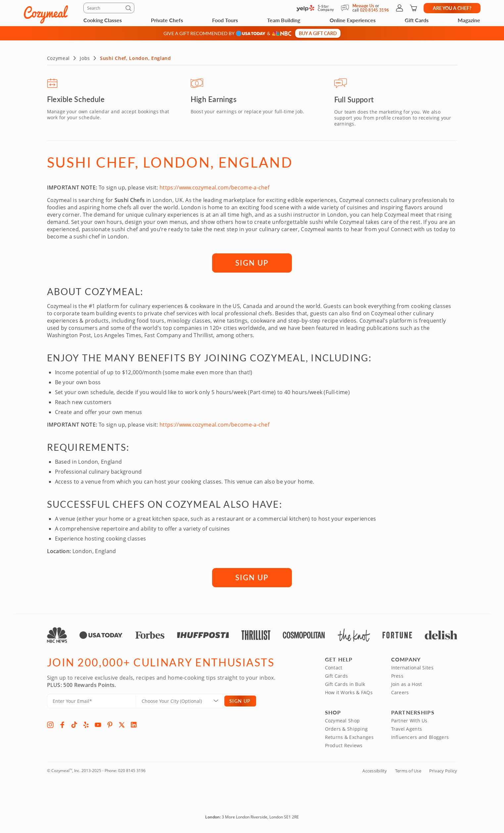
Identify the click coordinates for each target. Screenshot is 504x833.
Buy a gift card (318, 33)
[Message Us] (347, 8)
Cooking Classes (103, 20)
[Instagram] (50, 723)
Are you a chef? (452, 8)
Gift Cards (417, 20)
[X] (122, 723)
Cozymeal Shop (343, 719)
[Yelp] (86, 723)
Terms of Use (408, 769)
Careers (400, 691)
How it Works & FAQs (349, 691)
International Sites (412, 666)
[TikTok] (74, 723)
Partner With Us (409, 719)
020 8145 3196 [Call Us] (375, 10)
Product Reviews (344, 744)
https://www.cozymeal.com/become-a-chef (214, 186)
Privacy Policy (443, 769)
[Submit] (129, 9)
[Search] (109, 8)
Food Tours (225, 20)
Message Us (363, 6)
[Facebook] (62, 723)
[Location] (184, 700)
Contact (334, 666)
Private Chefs (167, 20)
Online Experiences (353, 20)
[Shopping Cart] (413, 8)
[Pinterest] (110, 723)
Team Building (284, 20)
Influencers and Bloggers (420, 736)
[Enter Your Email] (92, 700)
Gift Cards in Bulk (345, 683)
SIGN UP (252, 261)
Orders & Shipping (346, 728)
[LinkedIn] (134, 723)
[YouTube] (98, 723)
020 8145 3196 (132, 769)
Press (397, 675)
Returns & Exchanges (349, 736)
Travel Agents (407, 728)
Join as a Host (407, 683)
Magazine (469, 20)
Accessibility (375, 769)
